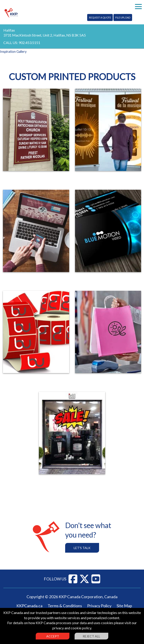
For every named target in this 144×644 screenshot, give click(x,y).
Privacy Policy (99, 606)
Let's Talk (82, 548)
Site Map (124, 606)
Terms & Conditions (65, 606)
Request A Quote (100, 17)
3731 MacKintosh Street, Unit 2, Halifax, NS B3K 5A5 (45, 35)
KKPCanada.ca (29, 606)
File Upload (123, 17)
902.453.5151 (29, 43)
